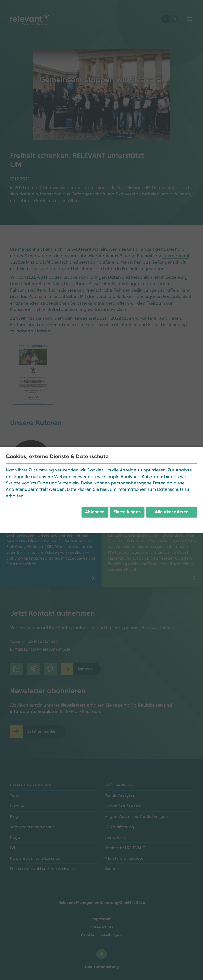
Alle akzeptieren (172, 512)
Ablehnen (95, 512)
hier (104, 489)
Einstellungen (127, 512)
